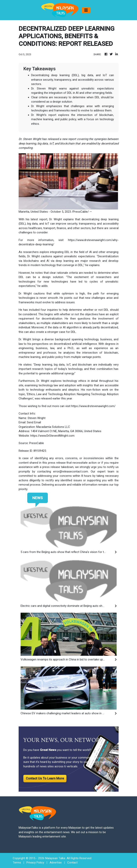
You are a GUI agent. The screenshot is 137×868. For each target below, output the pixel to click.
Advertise (56, 863)
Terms (17, 863)
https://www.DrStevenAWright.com (52, 436)
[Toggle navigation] (86, 10)
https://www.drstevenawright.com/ (93, 406)
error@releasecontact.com (71, 471)
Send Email (34, 422)
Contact (72, 863)
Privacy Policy (35, 863)
